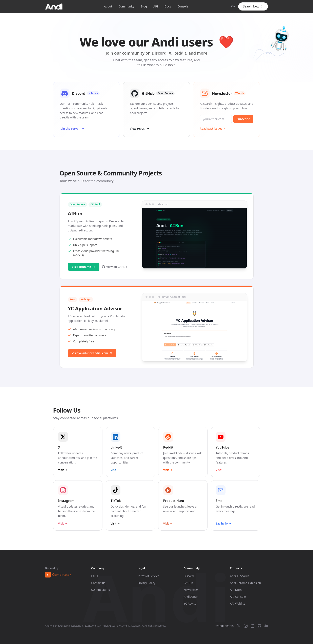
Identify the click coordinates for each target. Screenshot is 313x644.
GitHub (188, 583)
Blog (144, 6)
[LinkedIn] (253, 626)
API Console (238, 597)
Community (126, 6)
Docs (168, 6)
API (156, 6)
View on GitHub (114, 272)
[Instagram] (246, 626)
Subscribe (243, 119)
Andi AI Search (240, 576)
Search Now (253, 6)
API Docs (236, 590)
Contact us (98, 583)
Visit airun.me (84, 272)
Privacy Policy (146, 583)
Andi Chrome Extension (246, 583)
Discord (189, 576)
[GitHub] (259, 626)
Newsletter (191, 590)
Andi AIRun (191, 597)
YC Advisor (191, 603)
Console (183, 6)
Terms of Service (148, 576)
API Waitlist (237, 603)
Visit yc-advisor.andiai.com (92, 358)
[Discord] (266, 626)
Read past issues (213, 128)
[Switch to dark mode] (233, 6)
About (108, 6)
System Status (100, 590)
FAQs (94, 576)
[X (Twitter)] (239, 626)
